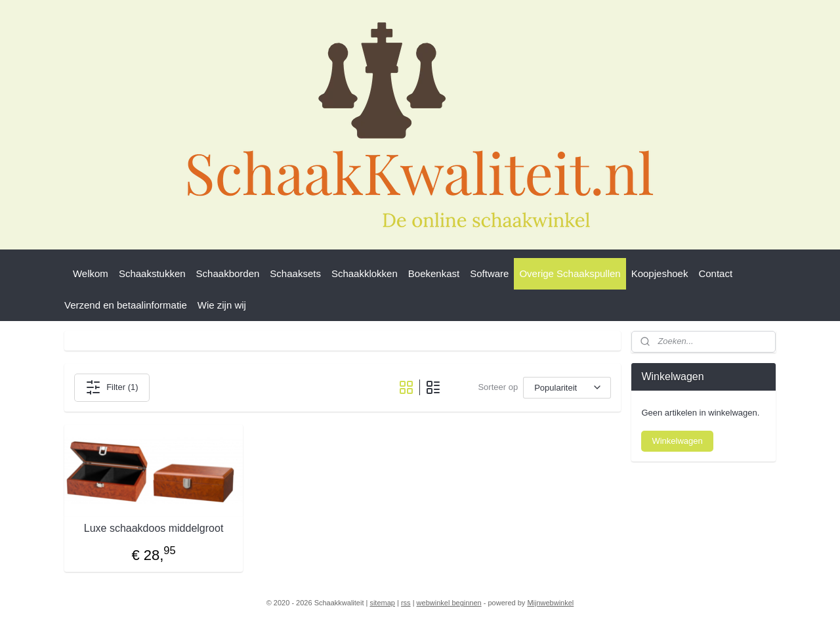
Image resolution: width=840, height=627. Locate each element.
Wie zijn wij (222, 305)
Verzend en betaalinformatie (126, 305)
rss (406, 603)
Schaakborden (228, 273)
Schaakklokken (365, 273)
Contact (715, 273)
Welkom (91, 273)
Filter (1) (112, 387)
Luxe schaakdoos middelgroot (154, 528)
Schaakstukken (152, 273)
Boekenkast (434, 273)
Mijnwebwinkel (550, 603)
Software (489, 273)
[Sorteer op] (567, 388)
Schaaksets (295, 273)
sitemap (382, 603)
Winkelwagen (677, 441)
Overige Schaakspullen (570, 273)
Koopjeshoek (660, 273)
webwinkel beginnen (449, 603)
